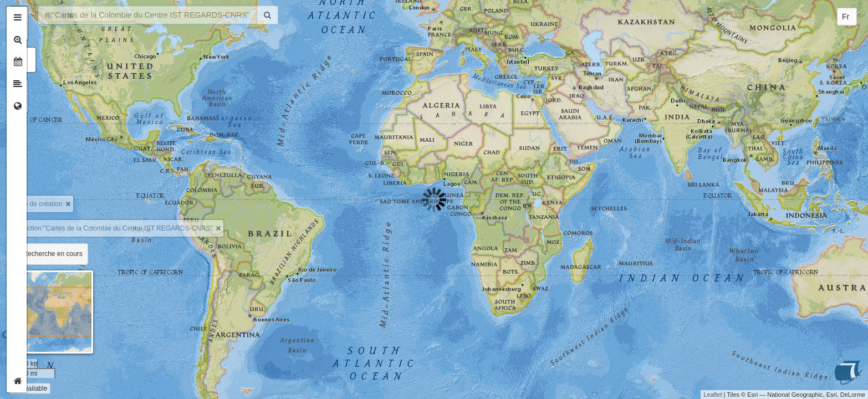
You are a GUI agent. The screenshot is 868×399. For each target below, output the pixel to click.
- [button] (43, 32)
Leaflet (713, 395)
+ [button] (43, 15)
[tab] (18, 18)
